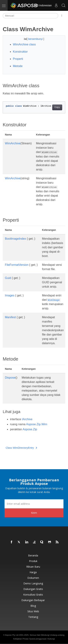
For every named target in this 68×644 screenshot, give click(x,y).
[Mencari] (30, 16)
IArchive (27, 419)
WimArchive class (24, 44)
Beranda (33, 555)
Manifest (10, 317)
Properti (18, 59)
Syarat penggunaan (38, 639)
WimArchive (13, 143)
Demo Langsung (33, 583)
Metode (18, 66)
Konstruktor (20, 52)
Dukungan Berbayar (33, 600)
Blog (33, 606)
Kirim (34, 513)
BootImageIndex (16, 239)
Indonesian (44, 5)
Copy (57, 107)
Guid (8, 278)
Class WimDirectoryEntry (21, 448)
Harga (33, 572)
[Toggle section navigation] (62, 16)
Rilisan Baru (33, 567)
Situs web (33, 611)
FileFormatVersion (17, 265)
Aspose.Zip (30, 429)
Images (10, 295)
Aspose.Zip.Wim (37, 424)
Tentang (33, 617)
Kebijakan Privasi (21, 639)
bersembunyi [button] (36, 39)
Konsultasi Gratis (33, 595)
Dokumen (33, 578)
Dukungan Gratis (33, 589)
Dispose (10, 378)
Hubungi (51, 639)
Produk (33, 561)
